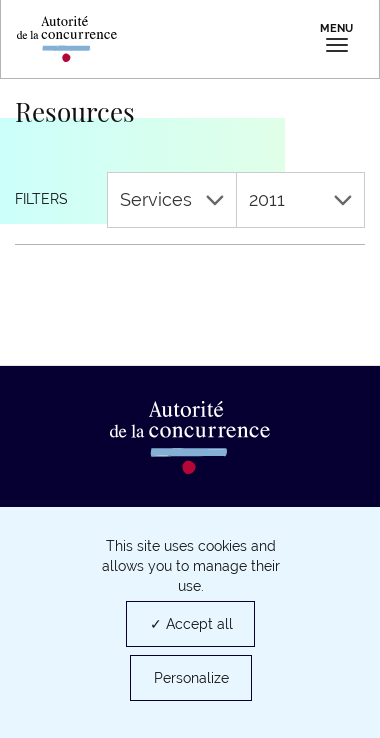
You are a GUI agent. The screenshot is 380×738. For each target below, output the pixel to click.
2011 (301, 199)
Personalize (191, 678)
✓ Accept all (191, 624)
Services (172, 199)
